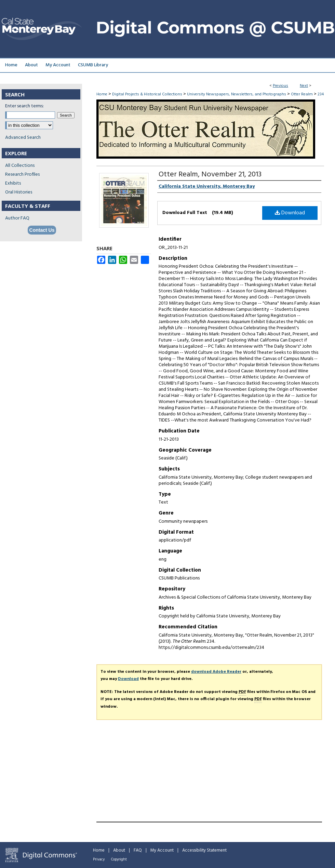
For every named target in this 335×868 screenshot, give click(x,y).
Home (102, 94)
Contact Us (42, 230)
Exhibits (13, 183)
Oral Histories (19, 192)
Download (290, 213)
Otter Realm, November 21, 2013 (210, 175)
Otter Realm (302, 94)
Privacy (99, 859)
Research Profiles (22, 175)
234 (321, 94)
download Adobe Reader (216, 672)
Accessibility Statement (204, 850)
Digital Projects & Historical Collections (147, 94)
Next (304, 86)
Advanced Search (23, 138)
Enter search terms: (24, 106)
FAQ (138, 850)
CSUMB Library (93, 65)
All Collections (20, 166)
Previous (280, 86)
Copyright (119, 859)
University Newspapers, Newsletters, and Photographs (237, 94)
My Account (162, 850)
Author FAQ (17, 218)
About (119, 850)
